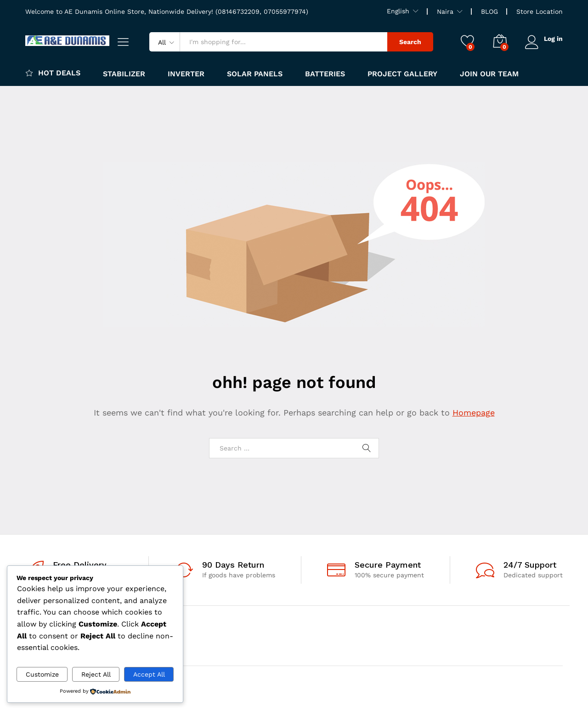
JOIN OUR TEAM (489, 74)
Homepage (474, 413)
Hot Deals (53, 73)
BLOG (489, 11)
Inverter (186, 74)
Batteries (325, 74)
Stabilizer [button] (124, 74)
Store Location (540, 11)
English (398, 11)
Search (410, 42)
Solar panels (255, 74)
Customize (42, 674)
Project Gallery (402, 74)
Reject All (96, 674)
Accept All (149, 674)
